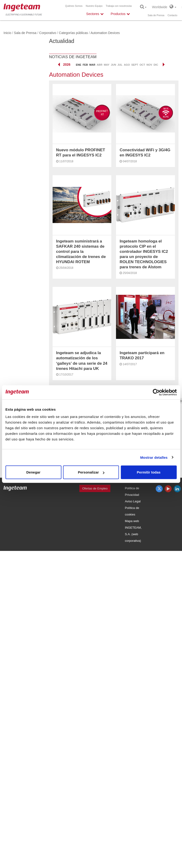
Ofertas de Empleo (95, 488)
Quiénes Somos (74, 6)
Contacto (172, 15)
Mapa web (132, 521)
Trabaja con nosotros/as (119, 6)
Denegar (33, 472)
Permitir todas (149, 472)
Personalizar (91, 472)
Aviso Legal (133, 501)
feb (85, 65)
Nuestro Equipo (94, 6)
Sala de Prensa (156, 15)
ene (79, 65)
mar (92, 65)
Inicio (7, 33)
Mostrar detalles (154, 457)
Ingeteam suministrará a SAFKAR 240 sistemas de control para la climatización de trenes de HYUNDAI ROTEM (81, 252)
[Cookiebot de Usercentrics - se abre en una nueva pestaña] (156, 392)
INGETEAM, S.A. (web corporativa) (133, 534)
